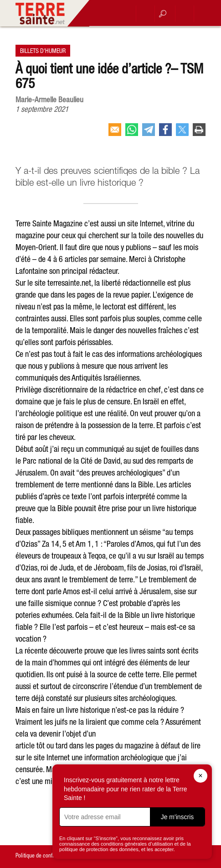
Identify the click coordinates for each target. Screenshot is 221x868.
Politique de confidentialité (45, 855)
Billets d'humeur (43, 51)
